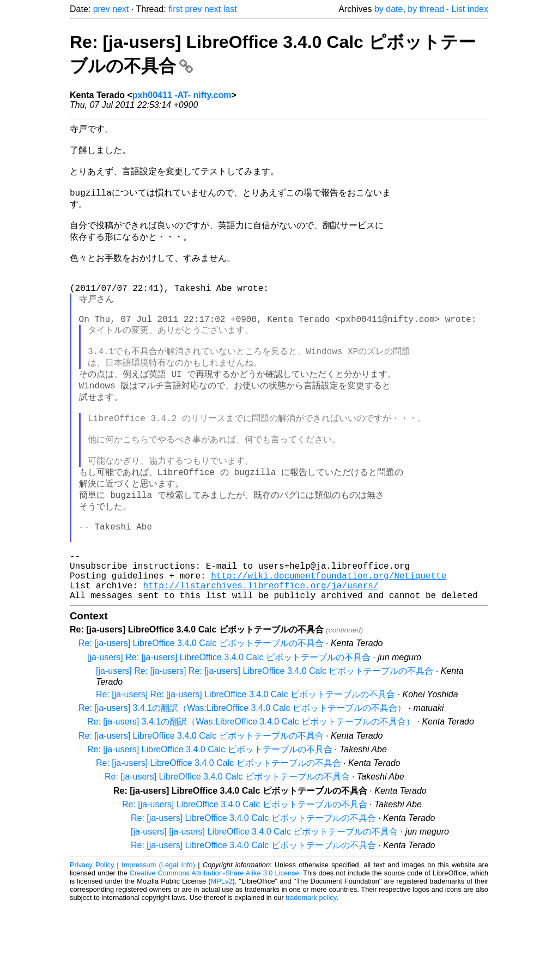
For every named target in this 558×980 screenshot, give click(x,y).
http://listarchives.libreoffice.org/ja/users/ (260, 657)
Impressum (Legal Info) (158, 939)
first (175, 9)
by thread (426, 9)
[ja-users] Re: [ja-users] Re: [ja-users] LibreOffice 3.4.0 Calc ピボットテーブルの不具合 (265, 745)
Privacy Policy (92, 939)
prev (102, 9)
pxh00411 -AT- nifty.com (182, 95)
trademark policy (311, 972)
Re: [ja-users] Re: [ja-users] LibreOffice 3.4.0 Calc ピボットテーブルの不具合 (245, 768)
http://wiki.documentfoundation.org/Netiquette (329, 645)
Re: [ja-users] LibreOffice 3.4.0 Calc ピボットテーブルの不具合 (201, 717)
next (120, 9)
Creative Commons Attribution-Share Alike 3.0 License (214, 947)
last (230, 9)
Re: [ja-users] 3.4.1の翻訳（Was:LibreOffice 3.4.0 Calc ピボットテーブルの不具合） (242, 782)
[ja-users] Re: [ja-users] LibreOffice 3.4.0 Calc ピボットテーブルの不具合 (229, 731)
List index (470, 9)
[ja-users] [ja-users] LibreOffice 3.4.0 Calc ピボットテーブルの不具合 (265, 906)
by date (389, 9)
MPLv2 (222, 955)
